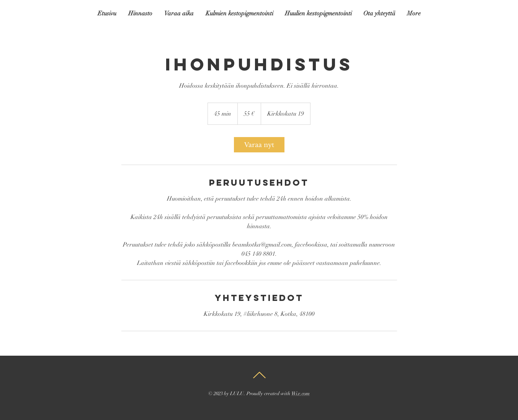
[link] (259, 145)
